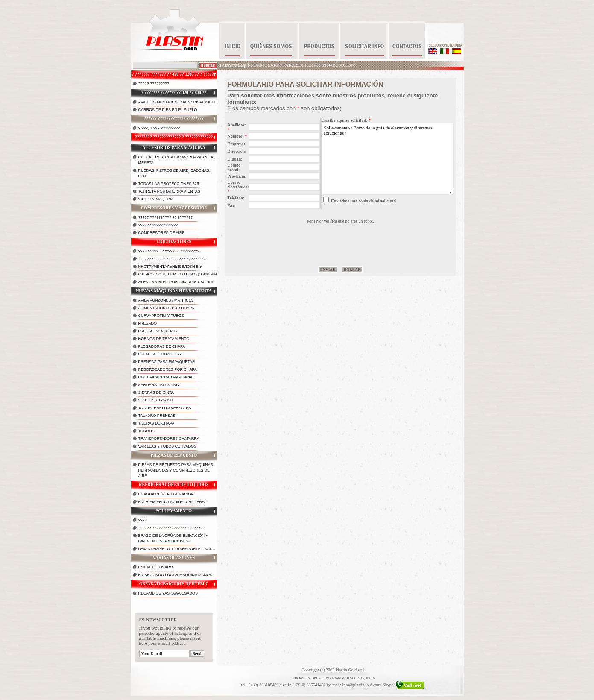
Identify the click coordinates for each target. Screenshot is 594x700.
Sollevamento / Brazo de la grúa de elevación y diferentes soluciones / (388, 159)
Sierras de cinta (156, 392)
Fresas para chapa (159, 331)
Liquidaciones (174, 242)
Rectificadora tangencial (167, 377)
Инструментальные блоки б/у (170, 267)
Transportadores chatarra (169, 439)
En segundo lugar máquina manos (176, 575)
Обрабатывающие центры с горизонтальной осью (174, 586)
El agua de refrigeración (166, 494)
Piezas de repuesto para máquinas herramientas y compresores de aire (176, 470)
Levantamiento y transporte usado (177, 549)
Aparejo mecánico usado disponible (177, 102)
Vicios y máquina (156, 199)
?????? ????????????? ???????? (174, 119)
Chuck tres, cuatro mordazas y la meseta (176, 160)
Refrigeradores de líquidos (174, 485)
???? (143, 520)
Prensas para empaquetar (167, 362)
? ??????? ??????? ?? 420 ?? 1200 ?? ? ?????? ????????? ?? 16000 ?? (174, 76)
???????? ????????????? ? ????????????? (174, 137)
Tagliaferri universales (165, 408)
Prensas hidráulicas (161, 354)
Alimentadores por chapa (166, 308)
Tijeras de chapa (157, 423)
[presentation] (340, 240)
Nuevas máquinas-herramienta (174, 291)
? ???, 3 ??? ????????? (159, 128)
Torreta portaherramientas (169, 191)
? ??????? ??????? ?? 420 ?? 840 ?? (174, 92)
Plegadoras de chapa (162, 346)
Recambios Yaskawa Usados (168, 593)
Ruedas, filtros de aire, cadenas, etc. (174, 173)
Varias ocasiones (174, 558)
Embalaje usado (156, 567)
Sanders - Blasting (159, 385)
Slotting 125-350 (156, 400)
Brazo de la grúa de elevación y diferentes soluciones (173, 538)
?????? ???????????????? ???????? (171, 528)
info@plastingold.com (361, 685)
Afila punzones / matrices (166, 300)
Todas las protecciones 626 (169, 184)
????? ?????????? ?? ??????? (166, 217)
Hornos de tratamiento (164, 339)
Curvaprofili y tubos (161, 316)
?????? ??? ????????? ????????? (169, 251)
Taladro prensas (157, 416)
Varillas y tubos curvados (168, 446)
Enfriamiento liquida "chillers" (172, 502)
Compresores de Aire (162, 233)
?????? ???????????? (158, 225)
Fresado (148, 323)
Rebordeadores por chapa (168, 369)
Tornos (146, 431)
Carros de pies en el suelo (168, 110)
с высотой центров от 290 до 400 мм (178, 274)
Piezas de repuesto (174, 455)
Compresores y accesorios (174, 208)
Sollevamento (174, 511)
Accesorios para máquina (174, 148)
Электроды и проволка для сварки (176, 282)
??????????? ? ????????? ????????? (172, 259)
